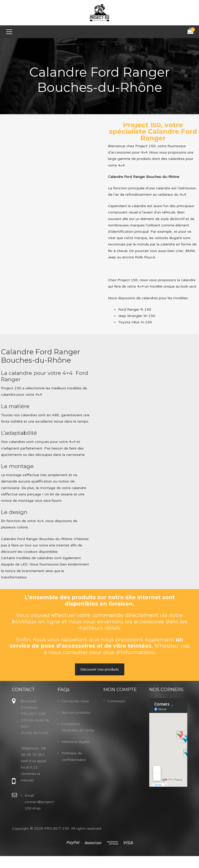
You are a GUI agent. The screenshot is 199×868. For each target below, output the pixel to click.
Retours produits (76, 713)
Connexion (116, 701)
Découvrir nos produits (100, 669)
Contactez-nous (75, 701)
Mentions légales (76, 742)
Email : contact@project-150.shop (40, 802)
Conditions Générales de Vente (78, 727)
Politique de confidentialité (74, 756)
